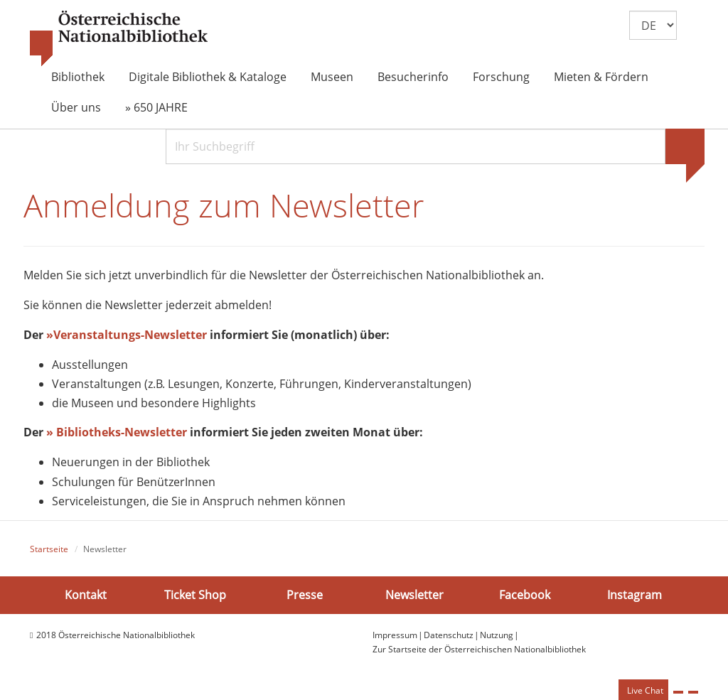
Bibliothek (78, 77)
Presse (305, 594)
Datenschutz (449, 635)
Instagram (635, 594)
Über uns (76, 107)
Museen (332, 77)
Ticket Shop (195, 594)
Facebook (525, 594)
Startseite (49, 549)
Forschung (501, 77)
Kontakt (86, 594)
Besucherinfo (413, 77)
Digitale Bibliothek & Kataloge (208, 77)
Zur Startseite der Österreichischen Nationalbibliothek (479, 649)
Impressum (395, 635)
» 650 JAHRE (156, 107)
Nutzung (497, 635)
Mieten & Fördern (601, 77)
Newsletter (414, 594)
